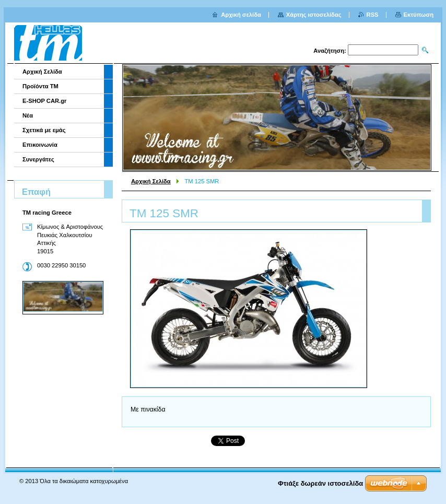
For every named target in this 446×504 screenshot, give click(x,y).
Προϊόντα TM (40, 86)
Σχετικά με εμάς (44, 130)
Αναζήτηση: (330, 51)
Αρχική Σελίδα (151, 181)
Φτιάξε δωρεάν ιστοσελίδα (320, 483)
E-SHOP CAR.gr (44, 101)
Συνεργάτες (38, 159)
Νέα (28, 115)
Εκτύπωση (419, 15)
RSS (373, 15)
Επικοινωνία (40, 145)
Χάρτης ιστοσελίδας (314, 15)
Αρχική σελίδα (241, 15)
